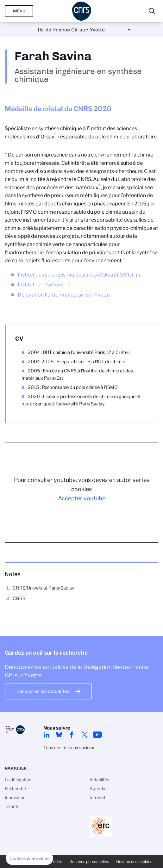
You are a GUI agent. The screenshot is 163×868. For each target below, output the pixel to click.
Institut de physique (41, 285)
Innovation (15, 798)
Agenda (97, 789)
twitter (85, 735)
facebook (72, 735)
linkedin (47, 735)
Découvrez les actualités (43, 691)
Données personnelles (89, 861)
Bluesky (59, 735)
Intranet (97, 798)
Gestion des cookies (134, 861)
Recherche (15, 789)
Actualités (99, 780)
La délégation (18, 780)
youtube (97, 735)
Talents (12, 806)
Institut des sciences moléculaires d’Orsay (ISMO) (75, 275)
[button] (29, 858)
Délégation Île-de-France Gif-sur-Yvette (64, 295)
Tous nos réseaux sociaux (69, 748)
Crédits (55, 861)
